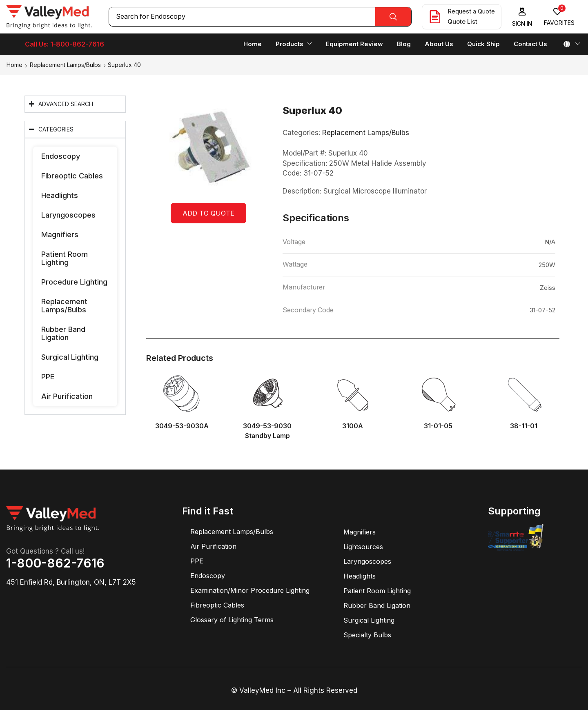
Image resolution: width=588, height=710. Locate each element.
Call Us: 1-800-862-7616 (65, 44)
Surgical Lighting (70, 357)
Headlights (60, 195)
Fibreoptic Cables (72, 176)
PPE (48, 377)
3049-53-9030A (182, 426)
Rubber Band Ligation (63, 333)
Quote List (462, 21)
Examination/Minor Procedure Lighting (250, 590)
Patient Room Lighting (65, 258)
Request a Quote (471, 11)
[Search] (393, 17)
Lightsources (363, 547)
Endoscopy (61, 156)
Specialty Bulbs (367, 635)
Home (14, 65)
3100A (353, 426)
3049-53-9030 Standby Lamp (267, 431)
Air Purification (67, 396)
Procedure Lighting (74, 282)
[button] (522, 17)
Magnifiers (60, 235)
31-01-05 (438, 426)
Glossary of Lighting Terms (232, 620)
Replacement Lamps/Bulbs (65, 65)
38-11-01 (524, 426)
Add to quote (208, 213)
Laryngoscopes (68, 215)
